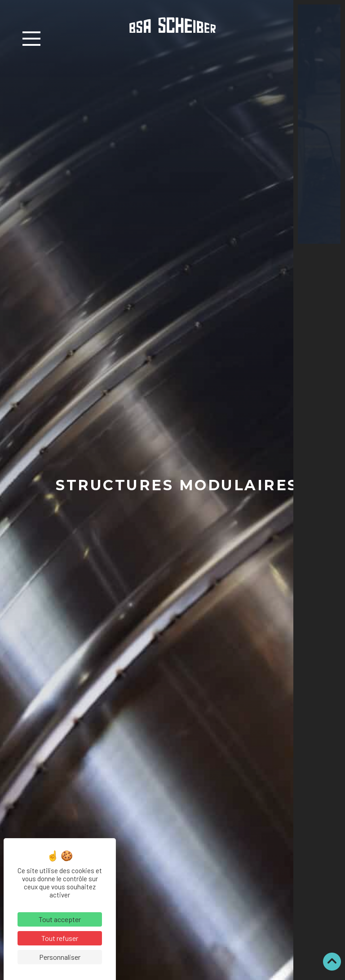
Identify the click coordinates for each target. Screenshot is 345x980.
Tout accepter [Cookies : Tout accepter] (60, 919)
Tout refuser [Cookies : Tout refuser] (60, 938)
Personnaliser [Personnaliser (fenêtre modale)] (60, 957)
